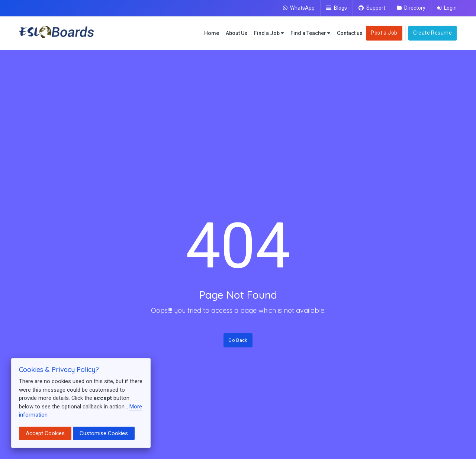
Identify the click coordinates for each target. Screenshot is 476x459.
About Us (237, 33)
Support (372, 8)
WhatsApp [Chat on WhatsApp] (299, 8)
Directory (411, 8)
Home (212, 33)
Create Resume (432, 33)
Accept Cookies (45, 433)
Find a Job (269, 33)
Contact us (350, 33)
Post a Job (384, 33)
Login (447, 8)
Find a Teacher (310, 33)
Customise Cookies (104, 433)
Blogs (337, 8)
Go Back (238, 340)
